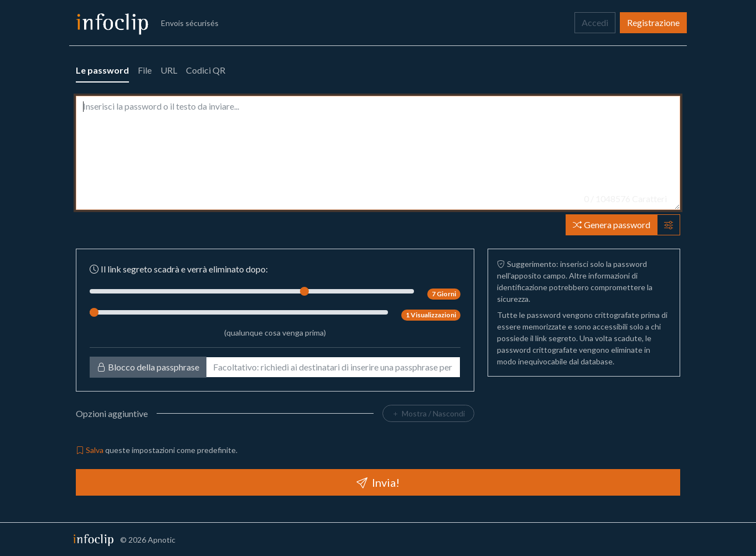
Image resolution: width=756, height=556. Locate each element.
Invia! (378, 482)
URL (169, 70)
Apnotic (162, 540)
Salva (90, 450)
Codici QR (206, 70)
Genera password (612, 225)
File (145, 70)
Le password (102, 70)
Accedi (595, 22)
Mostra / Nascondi (428, 413)
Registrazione (653, 22)
